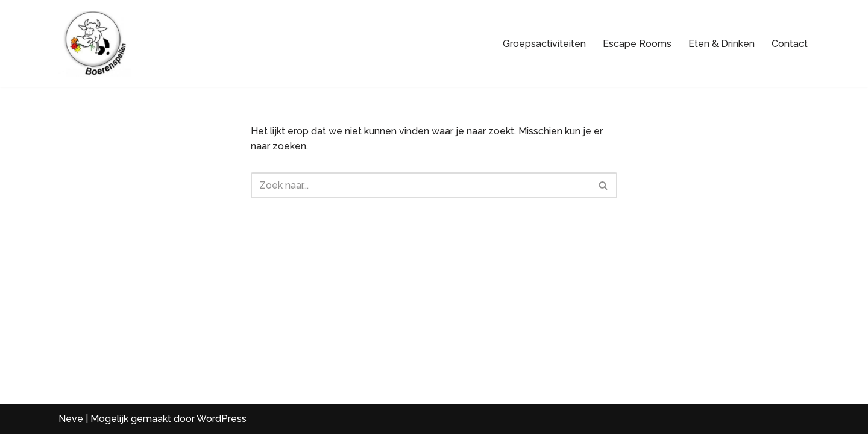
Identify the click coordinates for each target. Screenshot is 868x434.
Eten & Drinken (722, 44)
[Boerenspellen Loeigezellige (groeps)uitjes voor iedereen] (95, 44)
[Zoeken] (421, 185)
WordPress (222, 419)
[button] (24, 410)
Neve (71, 419)
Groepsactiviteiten (544, 44)
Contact (790, 44)
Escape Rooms (637, 44)
